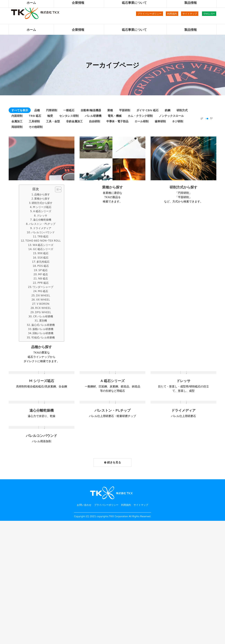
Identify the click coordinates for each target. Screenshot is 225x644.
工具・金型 (53, 121)
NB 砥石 (43, 278)
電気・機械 (115, 116)
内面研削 (17, 116)
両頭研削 (17, 127)
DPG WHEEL (43, 312)
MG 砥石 (43, 291)
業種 (110, 110)
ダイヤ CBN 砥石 (147, 110)
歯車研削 (160, 121)
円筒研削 (52, 110)
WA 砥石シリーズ (43, 245)
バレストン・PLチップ (42, 224)
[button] (57, 189)
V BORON (43, 304)
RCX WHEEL (43, 308)
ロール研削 (142, 121)
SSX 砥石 (43, 258)
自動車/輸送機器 (91, 110)
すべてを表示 (20, 110)
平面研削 (125, 110)
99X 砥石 (43, 253)
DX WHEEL (43, 295)
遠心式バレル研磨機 (43, 325)
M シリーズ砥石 (42, 207)
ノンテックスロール (171, 116)
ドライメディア (42, 228)
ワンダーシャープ (43, 287)
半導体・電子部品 (117, 121)
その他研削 (36, 127)
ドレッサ (42, 216)
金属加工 (17, 121)
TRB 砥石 (35, 116)
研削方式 (182, 110)
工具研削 (34, 121)
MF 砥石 (43, 274)
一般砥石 (69, 110)
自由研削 (94, 121)
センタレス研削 (69, 116)
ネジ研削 (178, 121)
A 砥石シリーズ (42, 211)
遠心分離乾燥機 (42, 220)
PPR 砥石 (43, 283)
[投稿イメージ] (42, 158)
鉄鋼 (168, 110)
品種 (37, 110)
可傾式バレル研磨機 (43, 337)
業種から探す (42, 199)
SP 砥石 (43, 270)
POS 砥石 (43, 266)
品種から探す (42, 194)
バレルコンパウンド (43, 232)
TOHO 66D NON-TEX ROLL (43, 241)
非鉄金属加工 (74, 121)
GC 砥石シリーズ (43, 249)
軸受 (50, 116)
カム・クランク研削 (140, 116)
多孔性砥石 (43, 262)
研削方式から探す (42, 203)
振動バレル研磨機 (43, 329)
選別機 (43, 321)
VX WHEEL (43, 300)
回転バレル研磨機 (43, 333)
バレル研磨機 (93, 116)
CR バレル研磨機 (43, 316)
